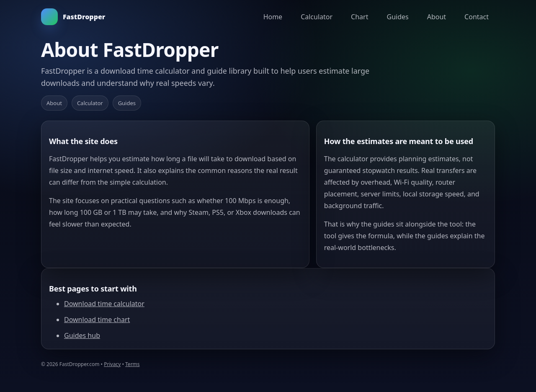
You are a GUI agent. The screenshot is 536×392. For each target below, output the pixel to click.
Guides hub (82, 335)
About (437, 17)
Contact (477, 17)
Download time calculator (104, 304)
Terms (133, 364)
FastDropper (73, 17)
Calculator (317, 17)
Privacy (112, 364)
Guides (397, 17)
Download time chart (97, 320)
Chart (359, 17)
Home (273, 17)
